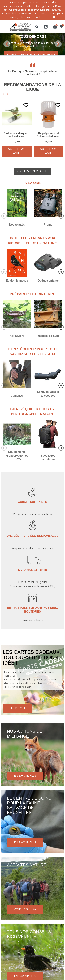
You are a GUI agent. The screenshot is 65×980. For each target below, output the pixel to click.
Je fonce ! (17, 709)
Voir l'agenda (25, 910)
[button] (37, 27)
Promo (48, 225)
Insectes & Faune (48, 336)
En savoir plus (25, 776)
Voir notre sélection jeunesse (31, 55)
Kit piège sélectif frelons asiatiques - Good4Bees (48, 137)
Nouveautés (17, 225)
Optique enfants (48, 281)
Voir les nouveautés (33, 171)
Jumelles (17, 396)
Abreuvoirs (17, 336)
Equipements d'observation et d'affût (17, 456)
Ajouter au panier (16, 151)
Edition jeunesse (17, 281)
